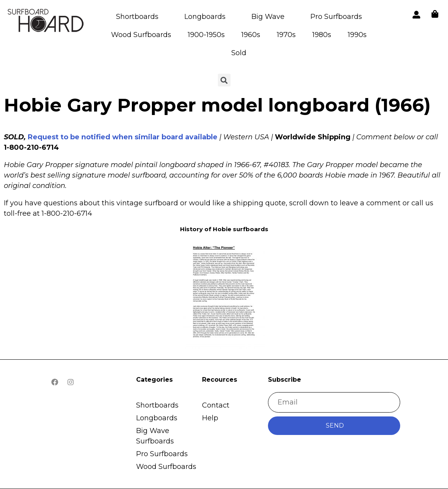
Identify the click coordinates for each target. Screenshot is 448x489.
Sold (239, 53)
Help (210, 418)
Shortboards (137, 17)
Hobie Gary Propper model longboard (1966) (217, 105)
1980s (322, 35)
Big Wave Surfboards (155, 436)
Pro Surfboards (336, 17)
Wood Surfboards (141, 35)
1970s (286, 35)
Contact (216, 405)
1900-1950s (206, 35)
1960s (251, 35)
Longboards (205, 17)
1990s (357, 35)
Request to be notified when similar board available (123, 137)
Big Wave (268, 17)
